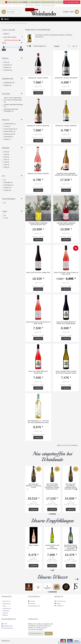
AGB (4, 606)
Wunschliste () (7, 628)
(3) (4, 180)
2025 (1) (6, 167)
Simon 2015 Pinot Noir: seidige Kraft (38, 272)
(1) (4, 203)
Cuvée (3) (6, 126)
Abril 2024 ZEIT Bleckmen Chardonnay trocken (34, 486)
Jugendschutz (6, 608)
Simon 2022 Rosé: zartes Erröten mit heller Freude (38, 323)
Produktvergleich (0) (40, 46)
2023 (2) (6, 162)
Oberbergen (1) (8, 185)
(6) (4, 215)
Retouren (32, 604)
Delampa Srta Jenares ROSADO (38, 174)
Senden (49, 633)
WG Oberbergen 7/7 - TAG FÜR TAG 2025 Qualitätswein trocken (38, 422)
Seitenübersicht (34, 606)
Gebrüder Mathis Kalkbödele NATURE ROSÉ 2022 (66, 224)
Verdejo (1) (6, 139)
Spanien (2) (7, 188)
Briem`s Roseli (33, 545)
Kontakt (31, 601)
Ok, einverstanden (72, 2)
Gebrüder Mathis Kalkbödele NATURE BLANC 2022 (38, 224)
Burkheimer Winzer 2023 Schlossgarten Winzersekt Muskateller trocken (71, 548)
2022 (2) (6, 160)
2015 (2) (6, 152)
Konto (4, 624)
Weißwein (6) (7, 70)
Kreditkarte (59, 606)
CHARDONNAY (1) (9, 124)
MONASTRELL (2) (9, 131)
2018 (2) (6, 154)
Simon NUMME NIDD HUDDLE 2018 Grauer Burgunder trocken (66, 372)
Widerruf (5, 615)
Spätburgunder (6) (9, 134)
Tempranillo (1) (8, 137)
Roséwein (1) (7, 65)
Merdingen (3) (7, 182)
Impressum (6, 611)
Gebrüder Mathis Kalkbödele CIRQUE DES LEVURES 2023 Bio (66, 174)
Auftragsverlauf (7, 626)
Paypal (58, 604)
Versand (5, 613)
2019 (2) (6, 157)
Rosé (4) (6, 62)
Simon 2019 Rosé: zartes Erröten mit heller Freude (66, 273)
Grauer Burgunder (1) (10, 129)
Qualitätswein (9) (8, 83)
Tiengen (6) (7, 190)
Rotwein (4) (7, 67)
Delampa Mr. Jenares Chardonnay (38, 126)
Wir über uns (6, 601)
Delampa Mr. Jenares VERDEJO (66, 126)
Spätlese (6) (7, 85)
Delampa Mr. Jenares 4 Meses (38, 78)
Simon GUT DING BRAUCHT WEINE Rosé (38, 372)
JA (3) (5, 218)
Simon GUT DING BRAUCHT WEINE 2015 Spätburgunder (66, 323)
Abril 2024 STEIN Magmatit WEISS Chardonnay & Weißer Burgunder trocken (52, 487)
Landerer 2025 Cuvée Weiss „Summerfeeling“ (52, 547)
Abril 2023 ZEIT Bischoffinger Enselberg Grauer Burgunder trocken (71, 487)
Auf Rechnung (60, 601)
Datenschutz (6, 604)
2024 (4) (6, 165)
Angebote (6, 34)
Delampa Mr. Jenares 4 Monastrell (66, 78)
